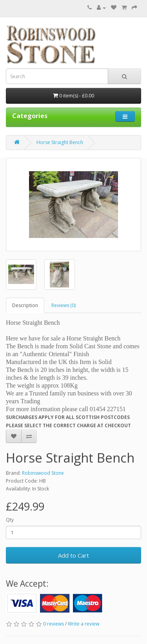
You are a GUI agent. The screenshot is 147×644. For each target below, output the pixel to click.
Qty (10, 520)
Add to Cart (73, 555)
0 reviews (54, 624)
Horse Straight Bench (60, 142)
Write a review (83, 624)
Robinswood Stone (43, 473)
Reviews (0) (64, 305)
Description (25, 305)
